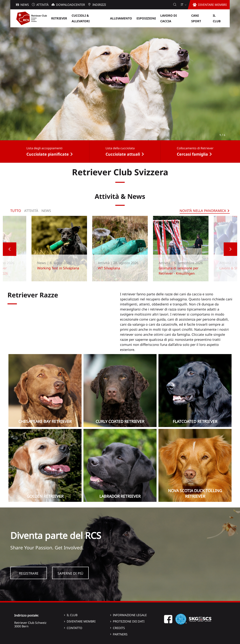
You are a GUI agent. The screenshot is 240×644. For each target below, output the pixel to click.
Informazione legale (130, 615)
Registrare (29, 573)
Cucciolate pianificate (48, 154)
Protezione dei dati (129, 621)
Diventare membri (81, 621)
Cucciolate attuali (123, 154)
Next (230, 249)
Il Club (72, 615)
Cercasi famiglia (192, 154)
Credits (119, 628)
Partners (120, 634)
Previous (10, 249)
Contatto (75, 628)
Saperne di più (70, 573)
